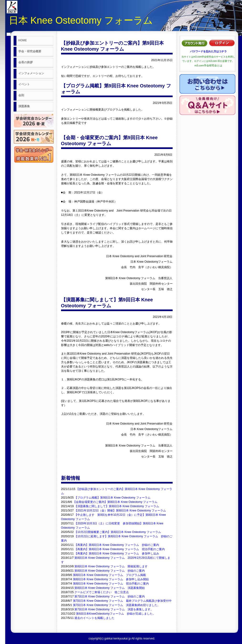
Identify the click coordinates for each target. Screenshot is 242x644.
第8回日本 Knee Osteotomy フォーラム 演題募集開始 (110, 588)
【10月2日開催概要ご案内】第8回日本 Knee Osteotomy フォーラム (118, 532)
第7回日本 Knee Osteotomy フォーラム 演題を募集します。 (114, 609)
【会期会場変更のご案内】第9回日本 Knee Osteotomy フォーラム (115, 502)
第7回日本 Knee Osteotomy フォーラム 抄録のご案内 (110, 596)
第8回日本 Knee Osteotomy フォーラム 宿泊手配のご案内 (111, 584)
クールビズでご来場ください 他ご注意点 (102, 592)
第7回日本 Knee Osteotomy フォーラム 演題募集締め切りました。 (117, 605)
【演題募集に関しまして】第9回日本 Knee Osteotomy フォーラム (117, 506)
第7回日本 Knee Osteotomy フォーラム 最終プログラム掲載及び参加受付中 (122, 601)
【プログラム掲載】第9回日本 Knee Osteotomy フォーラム (112, 498)
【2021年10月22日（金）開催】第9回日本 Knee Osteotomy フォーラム (120, 511)
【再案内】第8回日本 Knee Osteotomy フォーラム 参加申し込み (117, 554)
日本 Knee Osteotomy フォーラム (81, 20)
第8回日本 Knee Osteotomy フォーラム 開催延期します (111, 566)
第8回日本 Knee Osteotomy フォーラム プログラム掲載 (110, 575)
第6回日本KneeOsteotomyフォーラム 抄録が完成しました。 (116, 614)
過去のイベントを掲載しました (94, 618)
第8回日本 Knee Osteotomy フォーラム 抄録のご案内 (110, 571)
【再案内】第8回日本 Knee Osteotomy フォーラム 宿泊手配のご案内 (120, 549)
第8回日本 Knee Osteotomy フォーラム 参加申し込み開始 (111, 579)
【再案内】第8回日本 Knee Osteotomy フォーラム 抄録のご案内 (117, 545)
